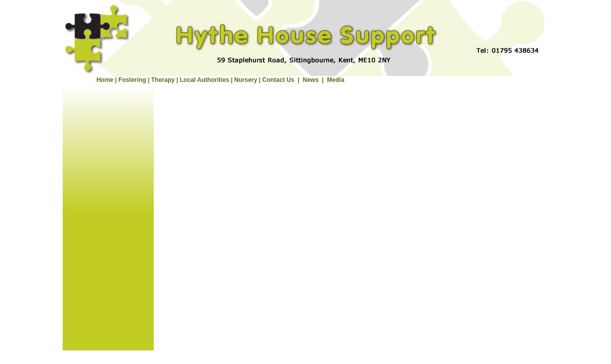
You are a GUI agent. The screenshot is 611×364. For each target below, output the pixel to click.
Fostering (132, 80)
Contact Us (278, 80)
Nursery (246, 80)
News (311, 80)
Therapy (163, 80)
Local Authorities (204, 80)
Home (105, 80)
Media (336, 80)
